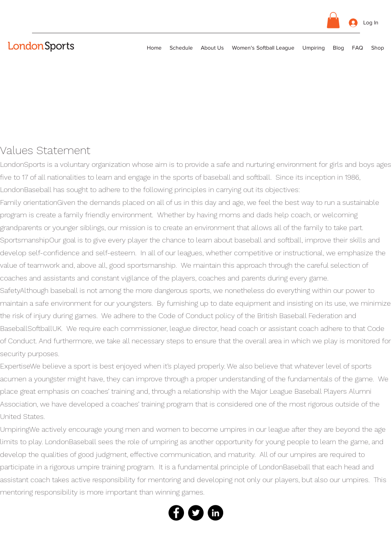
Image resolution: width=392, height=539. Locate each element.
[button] (333, 20)
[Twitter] (196, 513)
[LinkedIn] (215, 513)
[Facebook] (176, 513)
